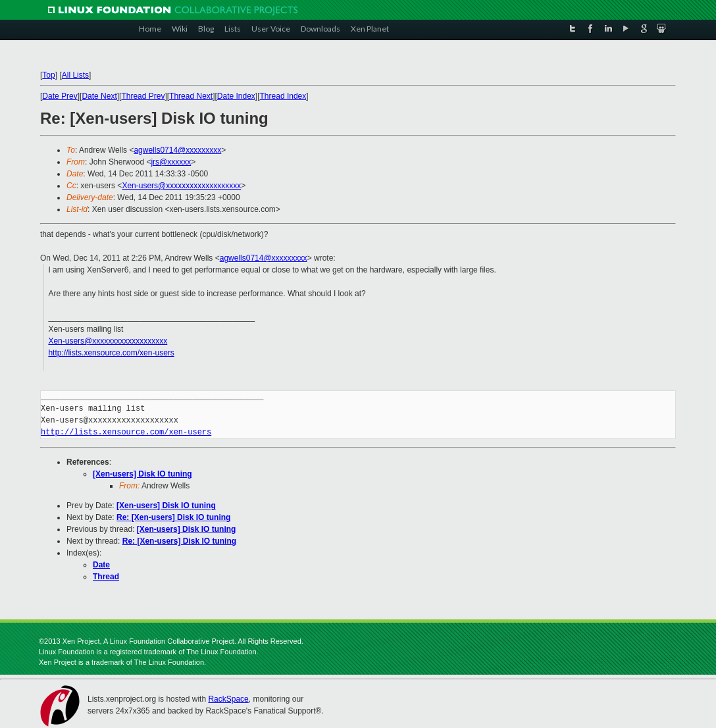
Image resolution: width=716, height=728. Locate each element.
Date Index (236, 96)
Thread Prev (143, 96)
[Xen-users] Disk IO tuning (142, 474)
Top (48, 75)
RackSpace (228, 699)
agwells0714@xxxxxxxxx (177, 150)
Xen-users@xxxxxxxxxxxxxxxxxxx (181, 186)
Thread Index (283, 96)
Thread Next (191, 96)
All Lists (75, 75)
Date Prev (60, 96)
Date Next (99, 96)
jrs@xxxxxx (171, 162)
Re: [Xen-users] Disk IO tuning (173, 517)
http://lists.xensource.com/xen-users (111, 353)
